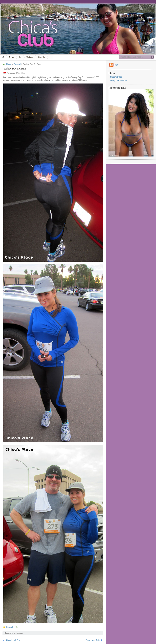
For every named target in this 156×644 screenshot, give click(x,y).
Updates (30, 57)
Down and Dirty (93, 640)
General (17, 64)
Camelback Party (14, 640)
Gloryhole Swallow (118, 80)
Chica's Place (116, 77)
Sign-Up (41, 57)
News (11, 57)
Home (4, 57)
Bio (20, 57)
